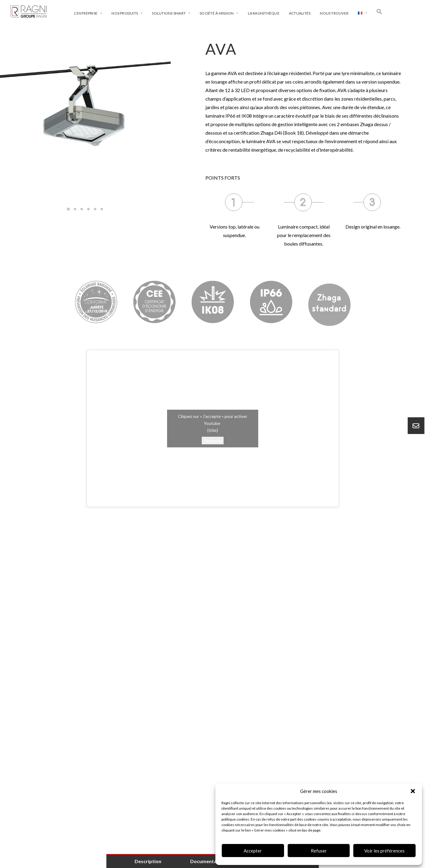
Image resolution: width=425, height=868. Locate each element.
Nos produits (127, 13)
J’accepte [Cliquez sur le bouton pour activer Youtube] (213, 440)
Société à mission (219, 13)
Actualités (300, 13)
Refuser (319, 851)
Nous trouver (334, 13)
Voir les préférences (384, 851)
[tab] (213, 556)
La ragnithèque (264, 13)
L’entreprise (88, 13)
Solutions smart (171, 13)
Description (148, 861)
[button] (413, 791)
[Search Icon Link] (379, 12)
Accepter (253, 851)
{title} (213, 430)
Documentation (208, 861)
